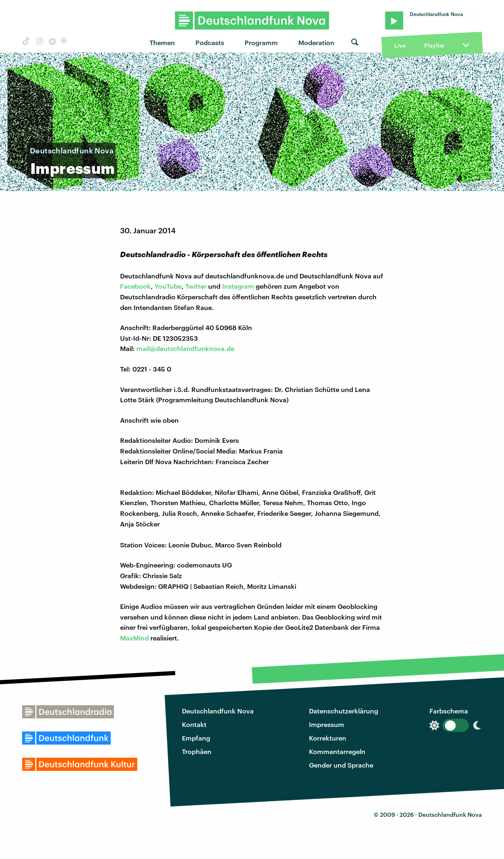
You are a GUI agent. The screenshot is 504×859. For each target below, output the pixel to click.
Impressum (327, 724)
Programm (261, 42)
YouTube (168, 286)
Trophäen (197, 751)
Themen (162, 42)
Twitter (196, 286)
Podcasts (210, 42)
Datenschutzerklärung (344, 711)
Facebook (135, 286)
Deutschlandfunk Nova (218, 711)
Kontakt (194, 724)
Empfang (196, 738)
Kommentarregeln (337, 751)
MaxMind (134, 638)
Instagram (238, 286)
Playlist (434, 45)
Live (400, 45)
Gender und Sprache (341, 765)
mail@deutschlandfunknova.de (185, 348)
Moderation (316, 42)
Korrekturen (328, 738)
